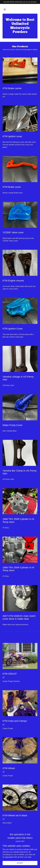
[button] (5, 9)
